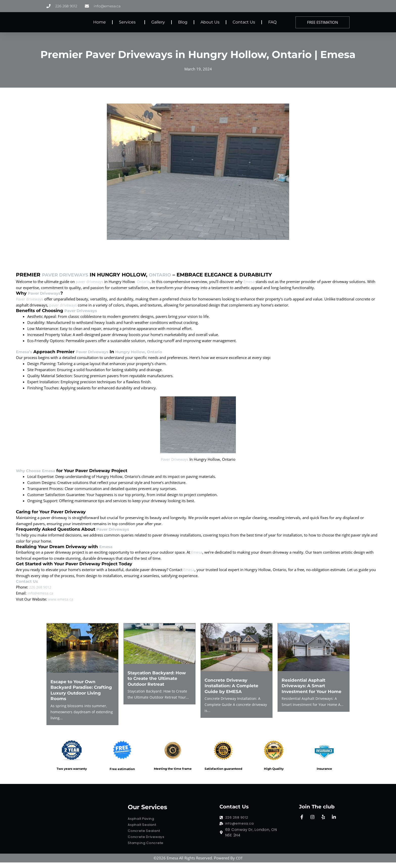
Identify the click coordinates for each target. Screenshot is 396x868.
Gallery (158, 22)
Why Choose (30, 476)
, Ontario (144, 282)
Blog (183, 22)
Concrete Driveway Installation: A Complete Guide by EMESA (233, 691)
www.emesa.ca (61, 605)
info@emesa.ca (41, 599)
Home (100, 22)
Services (129, 22)
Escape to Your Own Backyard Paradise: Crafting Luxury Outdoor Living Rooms (80, 696)
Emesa (251, 282)
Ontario (167, 275)
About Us (210, 22)
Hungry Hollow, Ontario (148, 352)
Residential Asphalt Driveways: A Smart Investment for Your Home (313, 691)
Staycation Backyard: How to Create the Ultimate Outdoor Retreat (159, 684)
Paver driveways (30, 299)
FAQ (272, 22)
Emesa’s (25, 352)
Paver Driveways (68, 275)
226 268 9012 (41, 593)
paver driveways (90, 282)
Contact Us (244, 22)
